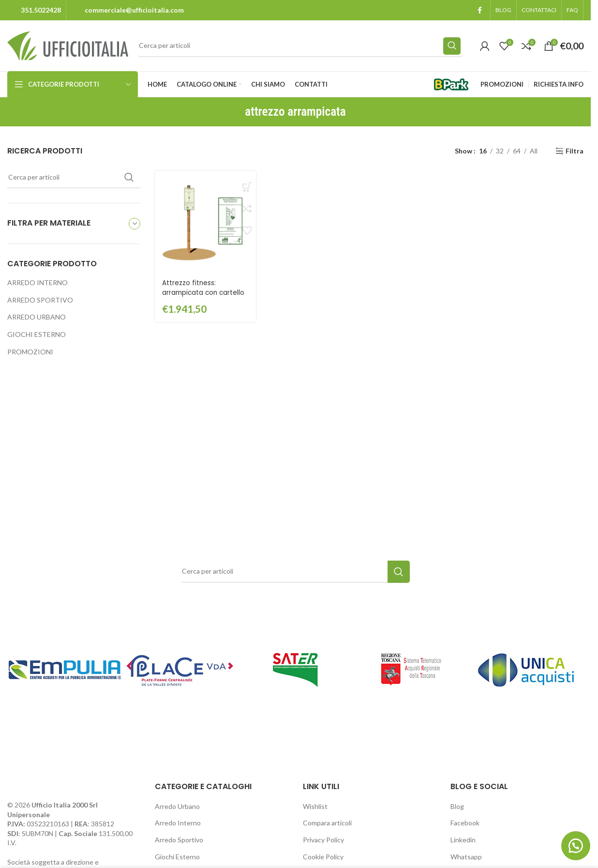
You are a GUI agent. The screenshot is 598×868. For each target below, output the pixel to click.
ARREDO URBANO (37, 317)
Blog (457, 806)
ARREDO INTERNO (37, 282)
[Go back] (233, 112)
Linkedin (463, 840)
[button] (574, 844)
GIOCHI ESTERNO (37, 334)
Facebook (465, 823)
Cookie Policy (323, 857)
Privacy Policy (323, 840)
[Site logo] (68, 45)
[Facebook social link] (479, 10)
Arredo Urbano (177, 806)
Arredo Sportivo (179, 840)
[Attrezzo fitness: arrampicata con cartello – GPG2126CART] (205, 221)
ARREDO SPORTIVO (40, 300)
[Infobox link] (34, 10)
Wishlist (315, 806)
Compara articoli (327, 823)
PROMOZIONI (30, 352)
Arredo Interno (178, 823)
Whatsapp (466, 857)
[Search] (300, 46)
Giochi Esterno (177, 857)
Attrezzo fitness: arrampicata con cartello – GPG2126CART (205, 291)
